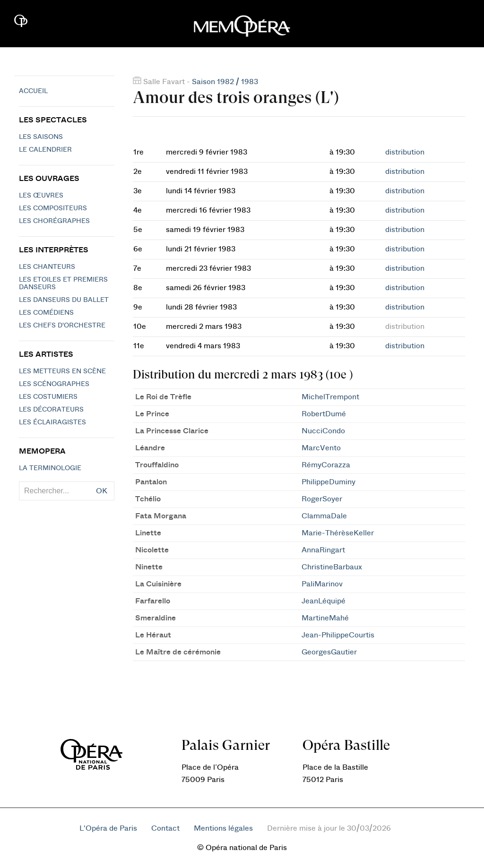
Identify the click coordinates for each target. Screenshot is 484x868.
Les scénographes (54, 384)
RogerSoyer (322, 499)
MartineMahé (325, 618)
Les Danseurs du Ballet (64, 300)
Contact (165, 828)
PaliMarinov (322, 584)
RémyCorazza (326, 465)
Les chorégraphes (54, 221)
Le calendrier (45, 150)
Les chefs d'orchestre (62, 326)
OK (102, 491)
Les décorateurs (51, 410)
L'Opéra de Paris (108, 828)
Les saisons (41, 137)
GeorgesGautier (329, 652)
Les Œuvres (41, 196)
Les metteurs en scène (62, 371)
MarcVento (321, 448)
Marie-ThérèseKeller (338, 533)
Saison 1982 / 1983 (225, 82)
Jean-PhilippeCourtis (338, 635)
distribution (405, 152)
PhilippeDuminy (328, 482)
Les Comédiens (46, 313)
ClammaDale (324, 516)
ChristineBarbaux (332, 567)
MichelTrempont (330, 397)
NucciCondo (323, 431)
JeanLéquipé (324, 601)
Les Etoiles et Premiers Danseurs (63, 284)
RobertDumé (324, 414)
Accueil (33, 91)
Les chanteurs (47, 267)
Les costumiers (48, 397)
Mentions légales (223, 828)
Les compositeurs (53, 208)
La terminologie (50, 468)
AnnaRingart (323, 550)
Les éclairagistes (52, 422)
